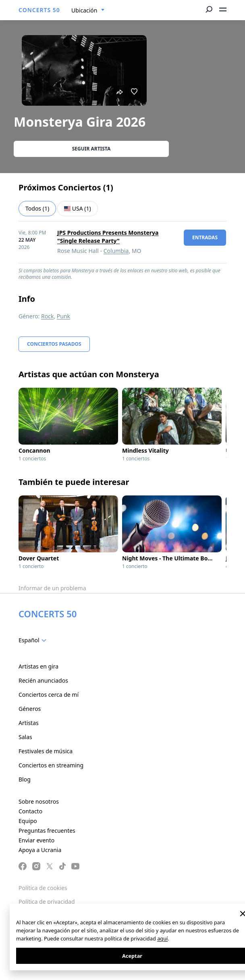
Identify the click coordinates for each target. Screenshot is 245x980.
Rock (47, 316)
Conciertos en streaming (51, 765)
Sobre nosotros (39, 801)
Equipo (28, 821)
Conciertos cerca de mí (49, 695)
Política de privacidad (47, 902)
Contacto (30, 811)
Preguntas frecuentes (47, 831)
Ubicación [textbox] (84, 10)
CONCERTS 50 (39, 10)
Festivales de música (46, 751)
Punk (63, 316)
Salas (25, 737)
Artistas (29, 723)
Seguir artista (91, 149)
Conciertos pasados (54, 344)
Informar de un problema (52, 588)
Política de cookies (43, 888)
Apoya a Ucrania (40, 850)
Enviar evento (36, 840)
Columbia (116, 251)
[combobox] (88, 10)
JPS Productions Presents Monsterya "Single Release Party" (108, 237)
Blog (25, 779)
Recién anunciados (43, 680)
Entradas (205, 237)
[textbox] (34, 640)
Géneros (30, 709)
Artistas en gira (38, 666)
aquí (162, 938)
